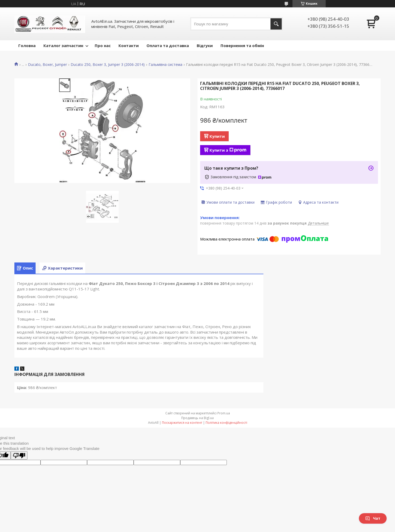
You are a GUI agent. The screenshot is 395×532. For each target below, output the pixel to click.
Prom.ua (224, 413)
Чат (373, 518)
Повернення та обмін (242, 45)
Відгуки (205, 45)
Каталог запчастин (63, 45)
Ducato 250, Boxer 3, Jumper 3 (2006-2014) (108, 65)
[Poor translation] (19, 455)
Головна (27, 45)
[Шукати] (276, 24)
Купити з (228, 150)
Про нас (103, 45)
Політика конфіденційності (226, 423)
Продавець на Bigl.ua (197, 418)
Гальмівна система (165, 65)
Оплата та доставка (168, 45)
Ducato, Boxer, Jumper (47, 65)
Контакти (129, 45)
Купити (217, 136)
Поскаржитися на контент (182, 423)
